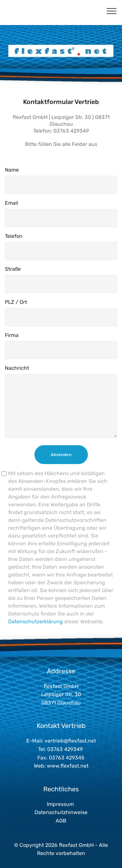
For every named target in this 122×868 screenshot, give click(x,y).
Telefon (14, 236)
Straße (13, 269)
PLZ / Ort (16, 302)
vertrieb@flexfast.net (70, 741)
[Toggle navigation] (112, 11)
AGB (61, 821)
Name (12, 170)
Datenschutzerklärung (35, 622)
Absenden (61, 455)
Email (12, 203)
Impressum (60, 804)
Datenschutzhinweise (61, 812)
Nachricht (17, 368)
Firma (12, 335)
